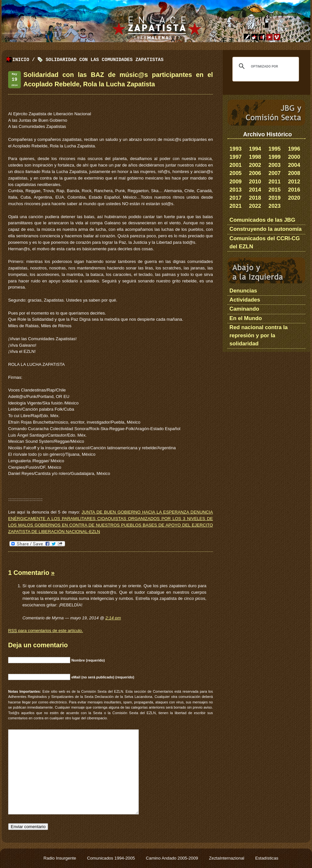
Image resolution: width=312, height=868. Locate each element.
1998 (255, 157)
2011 (274, 182)
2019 (274, 198)
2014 (255, 190)
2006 (255, 173)
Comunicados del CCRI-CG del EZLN (265, 242)
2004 (294, 165)
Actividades (245, 300)
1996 (294, 149)
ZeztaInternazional (227, 858)
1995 (274, 149)
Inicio (21, 60)
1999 (274, 157)
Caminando (244, 309)
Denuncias (243, 291)
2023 (274, 206)
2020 (294, 198)
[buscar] (265, 66)
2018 (255, 198)
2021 (235, 206)
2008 (294, 173)
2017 (235, 198)
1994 (255, 149)
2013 (235, 190)
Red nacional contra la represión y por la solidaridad (259, 335)
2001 (235, 165)
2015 (274, 190)
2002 (255, 165)
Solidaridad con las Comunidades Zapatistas (104, 60)
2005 (235, 173)
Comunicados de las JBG (262, 220)
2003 (274, 165)
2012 (294, 182)
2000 (294, 157)
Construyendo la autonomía (266, 229)
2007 (274, 173)
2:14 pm (113, 618)
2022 (255, 206)
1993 (235, 149)
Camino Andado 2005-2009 (173, 858)
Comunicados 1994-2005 (112, 858)
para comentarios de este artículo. (45, 631)
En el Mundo (246, 318)
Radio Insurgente (60, 858)
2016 (294, 190)
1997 (235, 157)
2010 (255, 182)
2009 (235, 182)
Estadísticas (267, 858)
